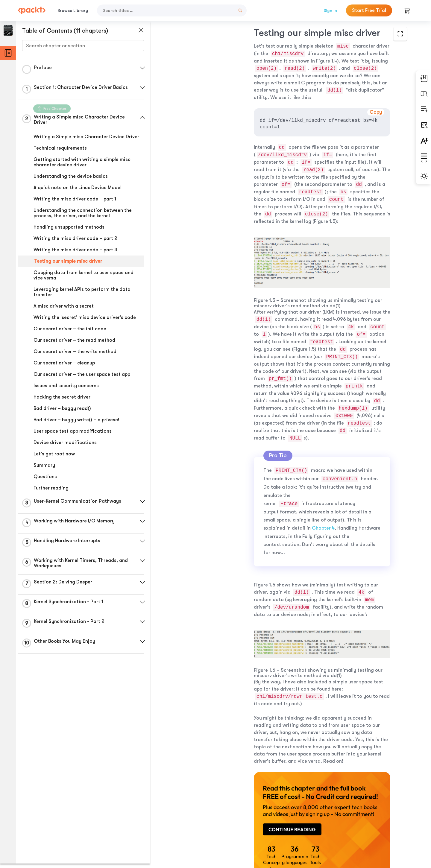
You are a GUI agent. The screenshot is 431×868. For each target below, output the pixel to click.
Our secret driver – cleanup (64, 363)
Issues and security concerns (66, 386)
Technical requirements (60, 148)
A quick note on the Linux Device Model (78, 188)
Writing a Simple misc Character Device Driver (86, 137)
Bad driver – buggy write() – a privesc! (76, 420)
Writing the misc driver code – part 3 (75, 250)
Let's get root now (54, 454)
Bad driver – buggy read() (62, 408)
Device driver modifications (65, 443)
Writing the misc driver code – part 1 (75, 199)
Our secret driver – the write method (75, 352)
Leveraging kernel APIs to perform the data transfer (82, 292)
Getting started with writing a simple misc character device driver (82, 162)
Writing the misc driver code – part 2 (75, 238)
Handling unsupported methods (69, 227)
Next (366, 823)
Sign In (330, 10)
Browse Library (73, 10)
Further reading (51, 488)
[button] (142, 68)
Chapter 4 (227, 427)
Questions (45, 477)
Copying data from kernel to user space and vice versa (84, 275)
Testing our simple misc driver (68, 261)
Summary (44, 465)
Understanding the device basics (71, 176)
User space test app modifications (73, 431)
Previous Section (201, 823)
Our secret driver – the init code (70, 329)
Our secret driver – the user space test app (82, 374)
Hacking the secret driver (62, 397)
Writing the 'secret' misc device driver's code (85, 317)
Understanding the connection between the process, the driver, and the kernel (83, 213)
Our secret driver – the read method (74, 340)
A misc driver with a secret (64, 306)
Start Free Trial (369, 10)
